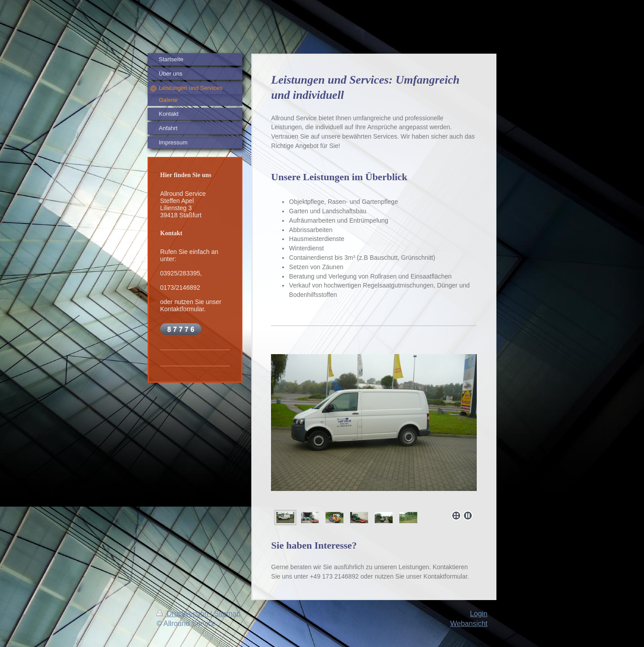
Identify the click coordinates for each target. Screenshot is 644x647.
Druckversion (183, 614)
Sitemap (227, 614)
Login (479, 614)
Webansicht (469, 624)
